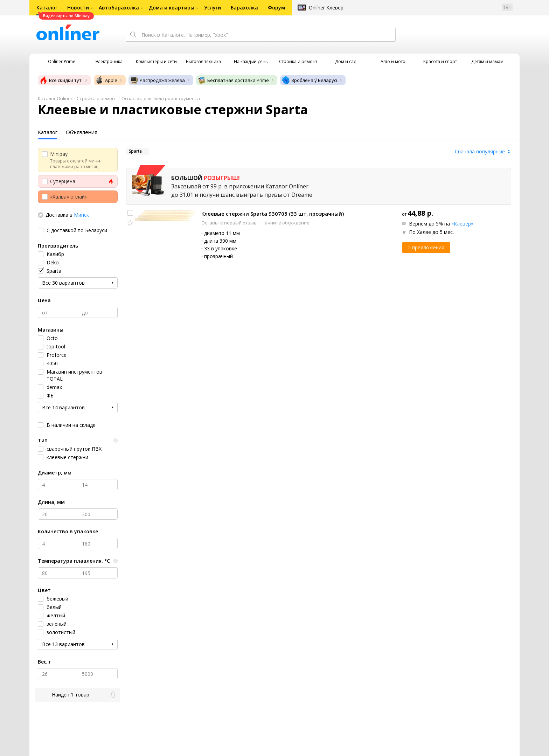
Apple (106, 80)
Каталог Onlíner (55, 98)
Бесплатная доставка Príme (233, 80)
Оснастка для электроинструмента (161, 98)
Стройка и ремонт (97, 98)
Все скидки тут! (61, 80)
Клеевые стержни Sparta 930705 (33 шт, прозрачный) (273, 214)
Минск (81, 215)
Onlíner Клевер (326, 8)
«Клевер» (462, 224)
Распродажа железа (157, 80)
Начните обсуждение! (286, 223)
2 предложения (426, 247)
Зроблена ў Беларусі (309, 80)
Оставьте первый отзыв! (230, 223)
